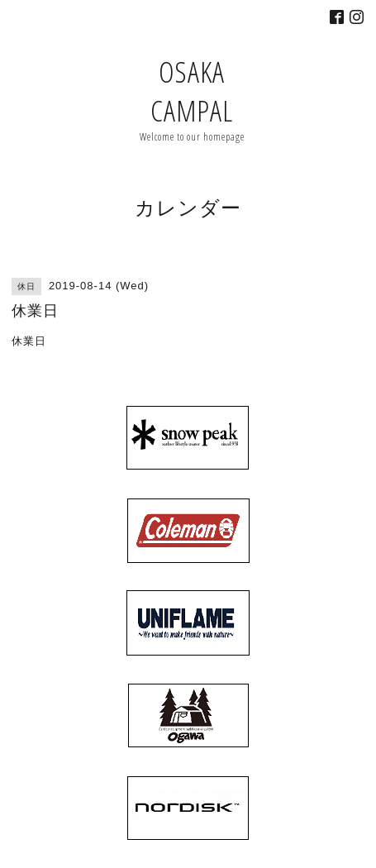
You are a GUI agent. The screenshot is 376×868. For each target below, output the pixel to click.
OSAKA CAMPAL (192, 91)
